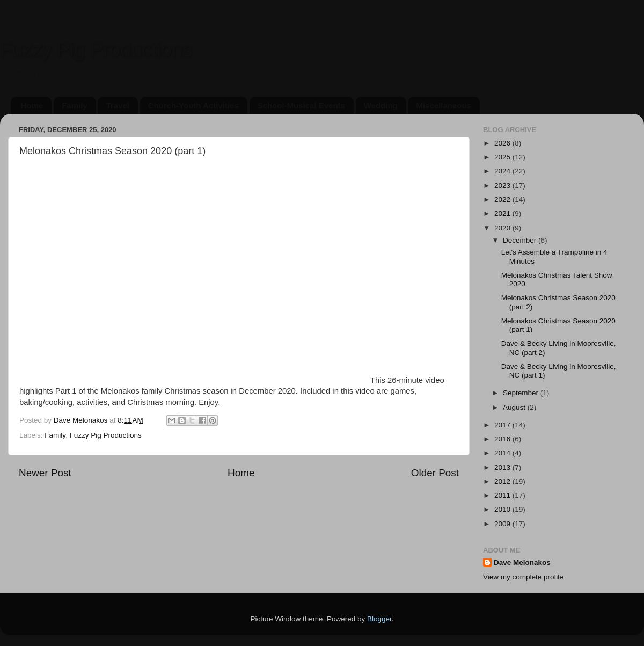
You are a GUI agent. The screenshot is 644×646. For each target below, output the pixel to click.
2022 (503, 199)
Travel (117, 106)
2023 (503, 186)
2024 (503, 171)
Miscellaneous (444, 106)
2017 (503, 425)
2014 (503, 453)
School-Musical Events (301, 106)
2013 (503, 467)
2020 (503, 228)
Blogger (379, 619)
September (522, 393)
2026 (503, 143)
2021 (503, 213)
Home (32, 106)
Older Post (435, 473)
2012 (503, 481)
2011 (503, 495)
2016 (503, 439)
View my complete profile (523, 577)
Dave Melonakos (522, 562)
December (521, 240)
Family (75, 106)
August (515, 407)
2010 (503, 509)
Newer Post (45, 473)
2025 (503, 157)
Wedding (381, 106)
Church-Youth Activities (193, 106)
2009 (503, 524)
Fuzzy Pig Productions (96, 50)
